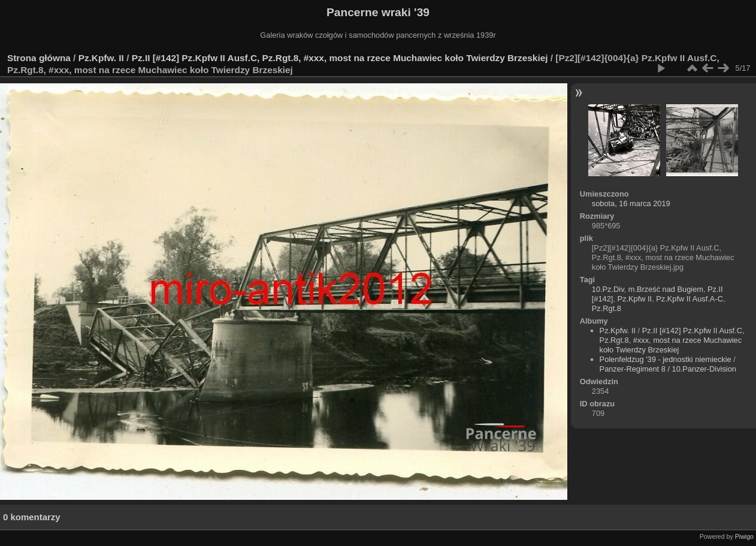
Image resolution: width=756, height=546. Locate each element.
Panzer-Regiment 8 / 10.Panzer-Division (668, 369)
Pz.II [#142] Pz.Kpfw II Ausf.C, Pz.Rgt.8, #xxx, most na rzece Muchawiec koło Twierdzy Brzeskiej (340, 58)
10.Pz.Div (608, 289)
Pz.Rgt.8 (607, 308)
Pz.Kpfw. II (101, 58)
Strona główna (39, 58)
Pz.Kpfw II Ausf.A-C (690, 299)
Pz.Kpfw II (635, 299)
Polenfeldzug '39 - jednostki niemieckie (666, 359)
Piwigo (744, 536)
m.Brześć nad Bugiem (666, 289)
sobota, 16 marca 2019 (631, 203)
